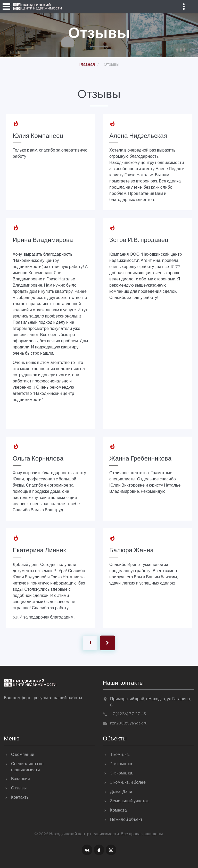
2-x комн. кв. (122, 763)
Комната (118, 810)
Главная (87, 64)
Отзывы (19, 788)
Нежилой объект (126, 819)
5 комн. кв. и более (128, 782)
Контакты (20, 797)
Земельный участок (129, 801)
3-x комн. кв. (122, 773)
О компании (23, 754)
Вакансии (20, 778)
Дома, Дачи (121, 791)
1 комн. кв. (120, 754)
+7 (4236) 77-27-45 (128, 713)
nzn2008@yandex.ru (129, 723)
